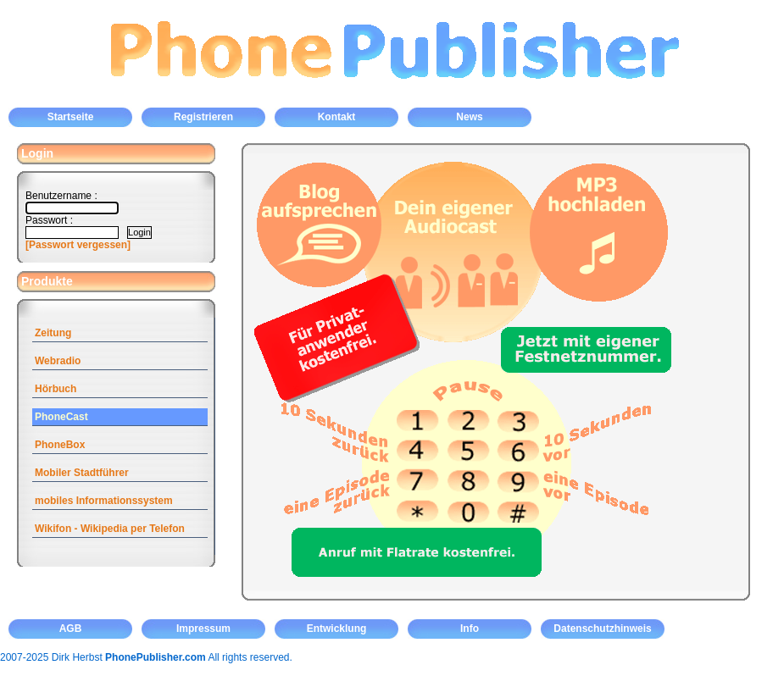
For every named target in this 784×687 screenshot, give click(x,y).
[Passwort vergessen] (78, 245)
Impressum (203, 629)
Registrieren (203, 117)
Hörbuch (56, 389)
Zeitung (53, 333)
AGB (71, 629)
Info (470, 629)
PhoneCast (61, 417)
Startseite (71, 117)
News (469, 117)
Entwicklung (337, 629)
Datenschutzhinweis (602, 629)
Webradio (58, 361)
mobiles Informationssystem (104, 501)
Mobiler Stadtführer (82, 473)
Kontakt (337, 117)
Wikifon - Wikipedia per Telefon (110, 529)
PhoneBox (60, 445)
